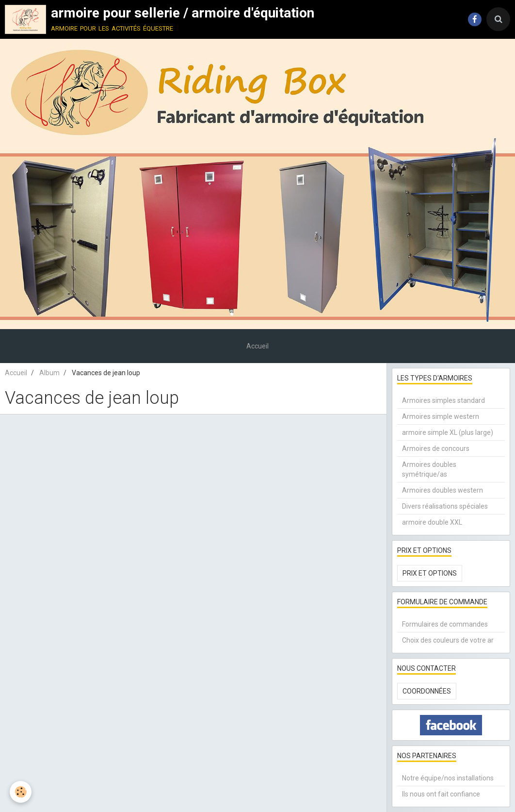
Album (49, 373)
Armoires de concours (436, 448)
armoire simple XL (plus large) (448, 432)
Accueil (257, 346)
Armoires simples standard (443, 400)
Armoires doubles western (443, 490)
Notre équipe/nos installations (448, 778)
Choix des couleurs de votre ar (448, 640)
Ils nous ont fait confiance (441, 794)
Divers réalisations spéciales (445, 506)
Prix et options (430, 573)
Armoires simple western (441, 416)
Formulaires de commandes (445, 624)
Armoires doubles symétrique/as (429, 469)
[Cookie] (21, 792)
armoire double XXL (432, 522)
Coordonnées (427, 691)
